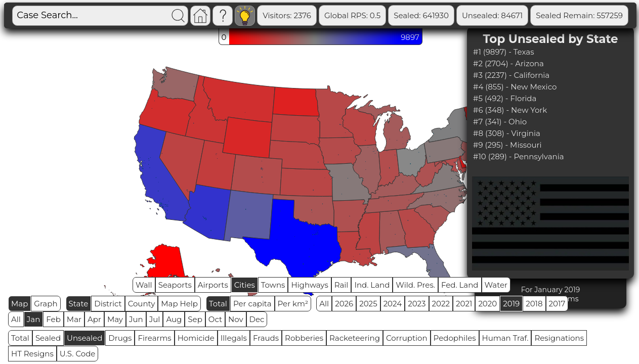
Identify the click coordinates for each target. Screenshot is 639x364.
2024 (393, 304)
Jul (155, 319)
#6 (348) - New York (510, 110)
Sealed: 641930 (421, 15)
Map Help (179, 304)
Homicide (196, 338)
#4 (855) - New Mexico (515, 87)
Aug (174, 319)
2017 (557, 304)
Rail (342, 285)
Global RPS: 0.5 (352, 15)
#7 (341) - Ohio (500, 122)
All (324, 304)
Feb (53, 319)
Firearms (154, 338)
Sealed (48, 338)
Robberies (304, 338)
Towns (273, 285)
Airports (213, 285)
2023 (417, 304)
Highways (309, 285)
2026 (344, 304)
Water (496, 285)
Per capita (252, 304)
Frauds (266, 338)
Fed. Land (460, 285)
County (142, 304)
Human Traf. (505, 338)
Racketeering (355, 338)
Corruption (407, 338)
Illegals (234, 338)
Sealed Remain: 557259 (579, 15)
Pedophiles (455, 338)
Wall (144, 285)
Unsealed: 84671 (492, 15)
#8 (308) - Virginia (507, 133)
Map (19, 304)
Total (218, 304)
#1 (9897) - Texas (503, 52)
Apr (94, 319)
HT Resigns (32, 354)
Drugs (120, 338)
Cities (245, 285)
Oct (215, 319)
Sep (195, 319)
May (115, 319)
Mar (74, 319)
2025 (368, 304)
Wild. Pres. (415, 285)
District (108, 304)
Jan (34, 319)
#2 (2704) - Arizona (508, 63)
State (79, 304)
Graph (46, 304)
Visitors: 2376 (287, 15)
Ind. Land (372, 285)
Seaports (175, 285)
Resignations (559, 338)
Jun (136, 319)
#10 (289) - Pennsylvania (519, 156)
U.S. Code (78, 354)
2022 (441, 304)
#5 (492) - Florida (505, 98)
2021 (464, 304)
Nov (236, 319)
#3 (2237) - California (511, 75)
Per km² (293, 304)
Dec (257, 319)
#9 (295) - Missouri (507, 145)
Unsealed (84, 338)
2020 (487, 304)
